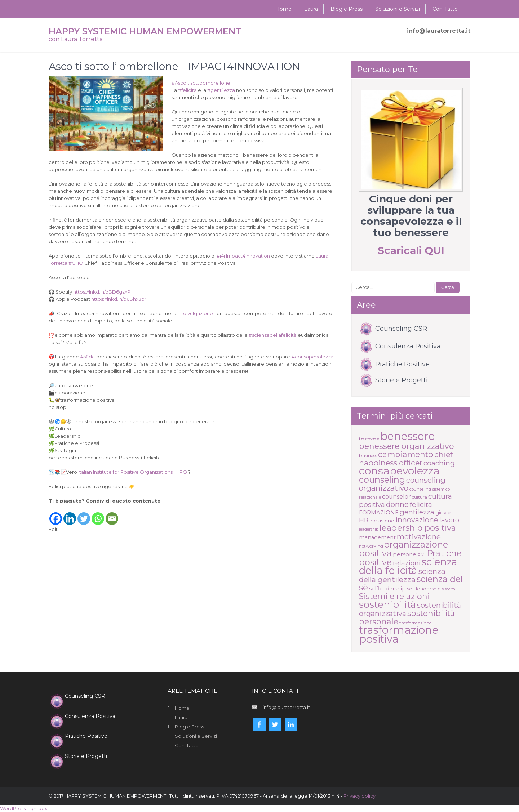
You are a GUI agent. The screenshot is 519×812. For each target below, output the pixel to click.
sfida (88, 357)
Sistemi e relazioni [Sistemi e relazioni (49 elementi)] (394, 596)
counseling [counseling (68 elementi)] (382, 480)
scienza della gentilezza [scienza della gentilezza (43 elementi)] (402, 575)
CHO (76, 263)
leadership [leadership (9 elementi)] (369, 529)
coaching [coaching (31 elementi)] (439, 463)
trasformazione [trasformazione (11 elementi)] (415, 623)
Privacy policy (360, 796)
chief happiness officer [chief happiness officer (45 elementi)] (406, 459)
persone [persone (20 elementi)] (405, 554)
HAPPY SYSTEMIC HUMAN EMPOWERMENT (145, 31)
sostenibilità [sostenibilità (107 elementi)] (387, 604)
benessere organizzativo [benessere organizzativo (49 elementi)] (407, 446)
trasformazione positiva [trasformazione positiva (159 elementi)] (399, 634)
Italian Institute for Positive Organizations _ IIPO (133, 472)
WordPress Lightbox (24, 808)
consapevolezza (312, 357)
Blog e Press (347, 9)
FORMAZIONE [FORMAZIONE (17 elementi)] (379, 513)
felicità (187, 90)
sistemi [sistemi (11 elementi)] (449, 589)
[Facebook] (56, 515)
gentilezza (221, 90)
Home (283, 9)
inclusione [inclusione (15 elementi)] (382, 521)
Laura (311, 9)
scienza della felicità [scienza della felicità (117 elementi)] (408, 566)
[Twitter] (84, 515)
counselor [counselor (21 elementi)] (396, 497)
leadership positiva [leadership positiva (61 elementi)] (418, 528)
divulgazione (196, 313)
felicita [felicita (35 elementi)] (421, 504)
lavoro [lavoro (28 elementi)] (449, 520)
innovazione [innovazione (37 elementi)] (417, 520)
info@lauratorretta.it (439, 31)
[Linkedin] (70, 515)
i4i (221, 256)
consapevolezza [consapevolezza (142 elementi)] (399, 471)
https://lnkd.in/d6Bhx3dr (119, 299)
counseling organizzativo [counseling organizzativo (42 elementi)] (402, 484)
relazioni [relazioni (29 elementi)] (407, 563)
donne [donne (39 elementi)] (397, 504)
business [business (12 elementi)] (368, 456)
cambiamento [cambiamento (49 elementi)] (406, 454)
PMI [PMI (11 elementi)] (422, 555)
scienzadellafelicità (273, 335)
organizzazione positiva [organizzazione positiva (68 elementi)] (403, 549)
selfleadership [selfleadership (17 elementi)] (387, 589)
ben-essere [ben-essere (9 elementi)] (369, 439)
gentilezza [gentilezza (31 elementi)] (417, 512)
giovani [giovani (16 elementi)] (445, 513)
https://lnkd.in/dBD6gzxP (102, 292)
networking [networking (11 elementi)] (371, 546)
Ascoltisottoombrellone (201, 83)
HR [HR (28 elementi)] (364, 520)
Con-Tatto (445, 9)
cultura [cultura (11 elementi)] (420, 497)
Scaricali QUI (411, 250)
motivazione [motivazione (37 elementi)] (419, 537)
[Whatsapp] (98, 515)
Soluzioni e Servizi (398, 9)
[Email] (112, 515)
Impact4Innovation (248, 256)
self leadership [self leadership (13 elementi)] (424, 589)
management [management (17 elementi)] (377, 537)
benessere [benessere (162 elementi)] (408, 436)
